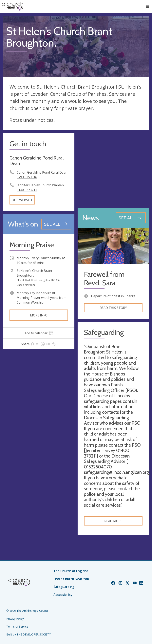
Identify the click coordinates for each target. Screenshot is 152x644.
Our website (22, 200)
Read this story (113, 308)
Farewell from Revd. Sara (104, 279)
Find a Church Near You (71, 579)
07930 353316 (27, 177)
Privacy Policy (15, 619)
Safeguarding (64, 587)
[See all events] (56, 224)
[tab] (39, 333)
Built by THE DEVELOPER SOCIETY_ (29, 634)
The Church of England (71, 571)
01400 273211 (27, 190)
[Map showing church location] (113, 169)
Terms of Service (17, 626)
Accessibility (63, 595)
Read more (113, 521)
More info (39, 315)
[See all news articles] (131, 218)
